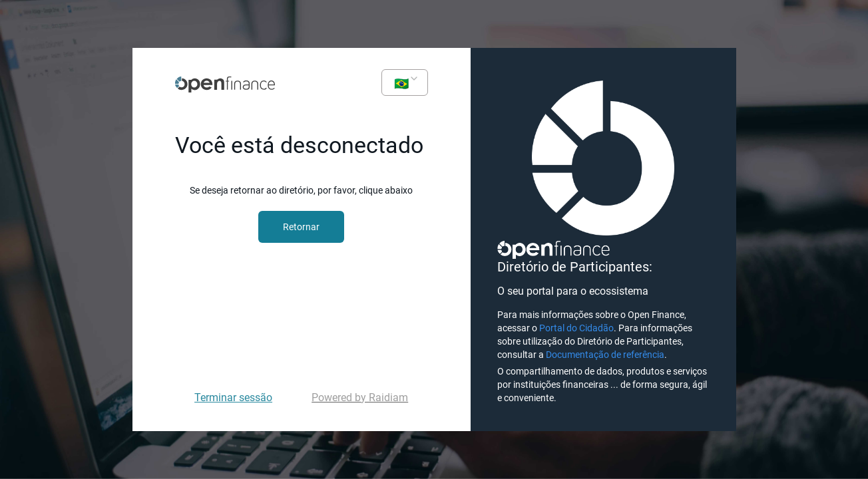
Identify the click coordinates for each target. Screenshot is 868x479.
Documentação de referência (605, 355)
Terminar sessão (233, 398)
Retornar (301, 227)
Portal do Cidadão (576, 328)
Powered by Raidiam (360, 398)
